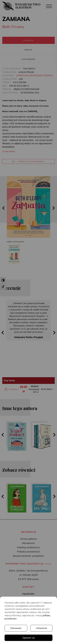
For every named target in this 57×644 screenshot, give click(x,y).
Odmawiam (16, 628)
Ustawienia (41, 628)
